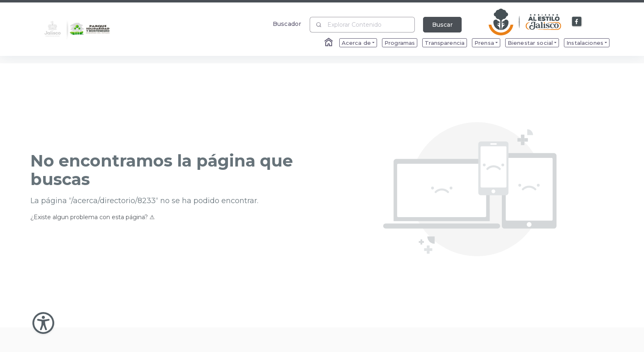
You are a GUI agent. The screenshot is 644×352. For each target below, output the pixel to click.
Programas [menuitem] (400, 43)
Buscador (287, 24)
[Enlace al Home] (329, 43)
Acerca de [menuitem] (356, 43)
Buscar (442, 25)
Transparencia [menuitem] (445, 43)
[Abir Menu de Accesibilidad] (43, 323)
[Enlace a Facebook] (577, 22)
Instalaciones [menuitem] (585, 43)
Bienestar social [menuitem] (530, 43)
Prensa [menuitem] (484, 43)
